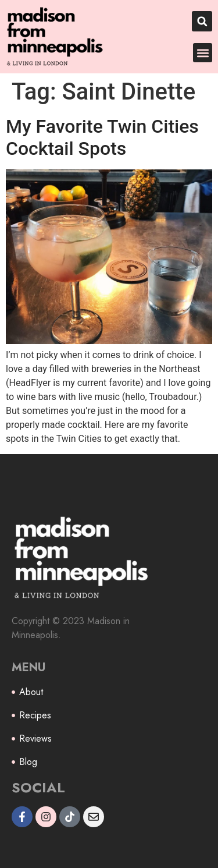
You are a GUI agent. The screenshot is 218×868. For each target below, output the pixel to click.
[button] (202, 21)
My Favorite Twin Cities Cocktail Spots (102, 137)
